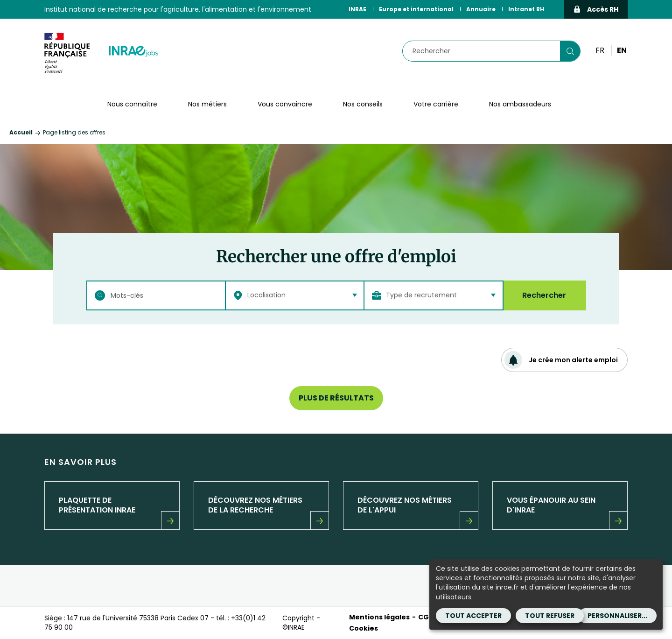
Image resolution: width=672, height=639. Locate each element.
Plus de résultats (336, 398)
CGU (426, 617)
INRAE (357, 9)
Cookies (364, 628)
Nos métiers (207, 104)
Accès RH (596, 9)
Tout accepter (473, 616)
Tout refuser (550, 616)
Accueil (21, 132)
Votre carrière (436, 104)
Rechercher (544, 295)
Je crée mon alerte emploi (561, 360)
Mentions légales (379, 617)
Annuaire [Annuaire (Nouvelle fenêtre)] (481, 9)
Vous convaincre (285, 104)
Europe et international (416, 9)
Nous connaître (132, 104)
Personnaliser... (617, 616)
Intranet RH (526, 9)
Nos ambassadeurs (520, 104)
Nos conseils (363, 104)
